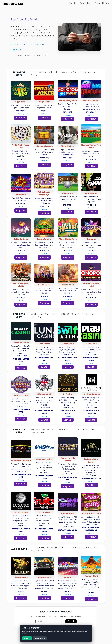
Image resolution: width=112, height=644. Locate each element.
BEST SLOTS (15, 44)
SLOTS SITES (39, 44)
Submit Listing (102, 3)
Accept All (27, 638)
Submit (71, 621)
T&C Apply (21, 114)
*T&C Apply (44, 114)
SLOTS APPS (27, 44)
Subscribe (85, 3)
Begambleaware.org (35, 55)
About (72, 3)
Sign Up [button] (21, 368)
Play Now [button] (21, 118)
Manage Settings (40, 638)
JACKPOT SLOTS (16, 50)
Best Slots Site (13, 4)
